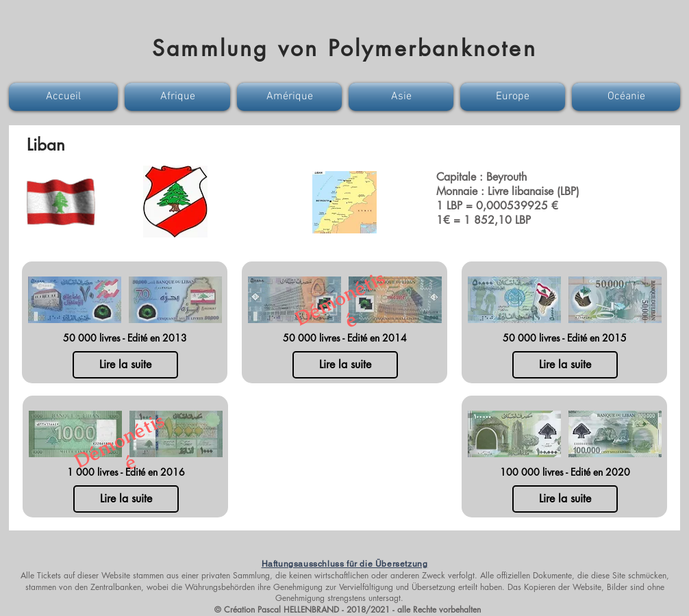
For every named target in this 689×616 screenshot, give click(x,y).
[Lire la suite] (125, 365)
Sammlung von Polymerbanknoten (344, 48)
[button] (65, 97)
